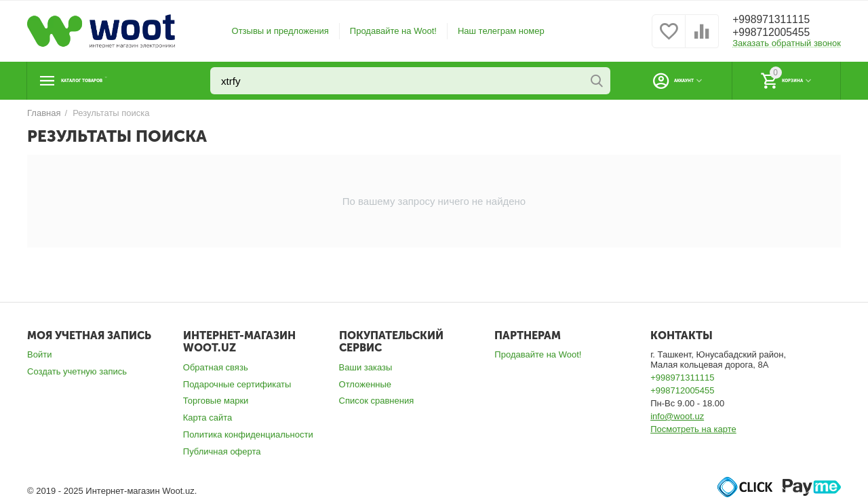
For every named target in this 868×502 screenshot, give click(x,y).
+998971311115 (777, 20)
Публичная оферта (222, 451)
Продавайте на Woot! (393, 31)
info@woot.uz (677, 416)
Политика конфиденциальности (248, 435)
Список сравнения (377, 401)
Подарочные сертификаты (237, 384)
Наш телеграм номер (501, 31)
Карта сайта (208, 418)
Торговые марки (216, 401)
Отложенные (366, 384)
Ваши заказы (366, 367)
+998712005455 (777, 33)
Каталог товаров (111, 81)
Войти (39, 354)
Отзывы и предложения (280, 31)
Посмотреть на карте (693, 429)
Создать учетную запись (77, 371)
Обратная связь (216, 367)
